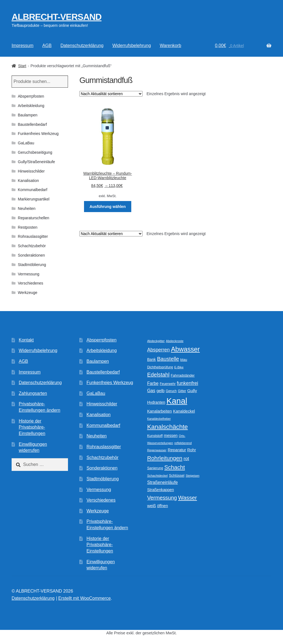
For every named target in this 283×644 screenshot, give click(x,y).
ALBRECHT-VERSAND (57, 17)
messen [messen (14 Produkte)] (171, 436)
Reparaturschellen (34, 218)
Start (22, 66)
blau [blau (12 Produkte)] (184, 360)
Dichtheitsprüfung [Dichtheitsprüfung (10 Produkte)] (160, 367)
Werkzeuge (28, 293)
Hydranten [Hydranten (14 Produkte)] (156, 402)
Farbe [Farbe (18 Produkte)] (153, 383)
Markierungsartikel (34, 199)
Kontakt (26, 340)
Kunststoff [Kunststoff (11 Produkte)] (155, 436)
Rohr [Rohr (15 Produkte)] (192, 450)
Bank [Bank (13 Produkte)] (151, 360)
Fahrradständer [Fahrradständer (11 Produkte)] (183, 376)
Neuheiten (27, 208)
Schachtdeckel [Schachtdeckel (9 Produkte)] (157, 476)
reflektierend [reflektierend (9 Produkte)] (183, 443)
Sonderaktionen (32, 255)
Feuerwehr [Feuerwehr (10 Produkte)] (168, 384)
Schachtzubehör (32, 246)
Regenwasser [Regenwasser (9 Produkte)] (157, 450)
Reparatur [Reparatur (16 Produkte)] (177, 450)
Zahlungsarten (33, 393)
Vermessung (29, 274)
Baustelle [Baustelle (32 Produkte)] (168, 359)
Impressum (23, 45)
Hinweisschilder (31, 171)
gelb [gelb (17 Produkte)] (160, 391)
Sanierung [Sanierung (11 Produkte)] (155, 468)
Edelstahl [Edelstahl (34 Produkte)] (158, 375)
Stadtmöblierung (32, 265)
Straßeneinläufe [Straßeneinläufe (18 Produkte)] (162, 482)
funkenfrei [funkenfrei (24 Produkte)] (188, 383)
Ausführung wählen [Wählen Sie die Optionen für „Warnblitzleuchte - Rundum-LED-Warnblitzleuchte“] (108, 207)
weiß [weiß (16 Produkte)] (151, 506)
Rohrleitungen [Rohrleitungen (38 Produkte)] (165, 458)
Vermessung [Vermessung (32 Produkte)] (162, 498)
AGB (47, 45)
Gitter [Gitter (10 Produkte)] (182, 391)
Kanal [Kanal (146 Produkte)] (177, 401)
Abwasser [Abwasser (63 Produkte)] (185, 349)
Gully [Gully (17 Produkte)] (192, 391)
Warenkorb (171, 45)
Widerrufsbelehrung (132, 45)
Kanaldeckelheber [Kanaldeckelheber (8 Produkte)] (159, 419)
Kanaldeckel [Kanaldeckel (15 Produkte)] (184, 411)
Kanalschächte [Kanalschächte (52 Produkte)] (167, 427)
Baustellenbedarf (32, 124)
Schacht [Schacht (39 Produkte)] (175, 467)
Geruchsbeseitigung (35, 152)
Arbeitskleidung (31, 106)
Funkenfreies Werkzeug (38, 134)
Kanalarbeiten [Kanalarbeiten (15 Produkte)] (159, 411)
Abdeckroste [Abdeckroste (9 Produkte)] (175, 341)
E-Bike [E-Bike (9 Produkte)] (179, 367)
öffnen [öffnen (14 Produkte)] (162, 506)
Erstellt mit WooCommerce (85, 598)
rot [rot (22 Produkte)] (186, 459)
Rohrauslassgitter (33, 236)
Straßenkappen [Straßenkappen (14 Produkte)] (160, 490)
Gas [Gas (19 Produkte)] (151, 390)
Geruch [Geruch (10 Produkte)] (171, 391)
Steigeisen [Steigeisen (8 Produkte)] (193, 476)
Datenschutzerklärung (82, 45)
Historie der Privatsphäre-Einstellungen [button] (32, 427)
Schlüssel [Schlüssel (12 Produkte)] (177, 475)
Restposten (28, 227)
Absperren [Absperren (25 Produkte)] (158, 350)
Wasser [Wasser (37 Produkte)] (188, 498)
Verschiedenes (31, 283)
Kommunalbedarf (33, 190)
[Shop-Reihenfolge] (111, 94)
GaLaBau (26, 143)
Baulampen (28, 115)
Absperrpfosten (31, 96)
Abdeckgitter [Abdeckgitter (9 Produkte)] (156, 341)
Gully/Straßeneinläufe (37, 162)
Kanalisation (28, 181)
